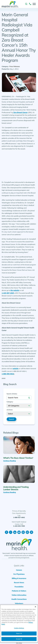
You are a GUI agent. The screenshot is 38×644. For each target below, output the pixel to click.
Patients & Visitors (19, 591)
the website (15, 290)
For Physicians (19, 574)
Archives (10, 410)
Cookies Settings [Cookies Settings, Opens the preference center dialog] (19, 628)
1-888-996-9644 (8, 374)
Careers (19, 570)
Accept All (19, 639)
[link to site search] (26, 4)
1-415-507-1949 (8, 293)
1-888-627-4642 (19, 517)
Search (11, 419)
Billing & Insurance (19, 578)
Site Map (19, 643)
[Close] (35, 607)
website (15, 369)
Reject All (19, 633)
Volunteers (19, 603)
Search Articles (12, 394)
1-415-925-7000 (19, 526)
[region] (19, 624)
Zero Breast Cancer (21, 112)
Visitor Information (19, 595)
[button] (34, 4)
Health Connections (19, 599)
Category (10, 402)
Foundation (19, 587)
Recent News (19, 582)
